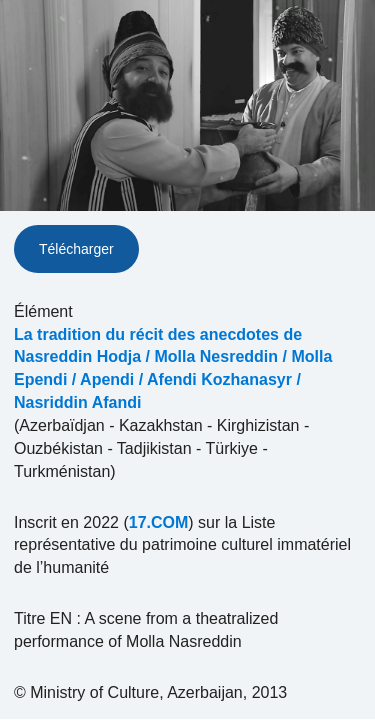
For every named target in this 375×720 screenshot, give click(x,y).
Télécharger (76, 249)
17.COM (159, 522)
